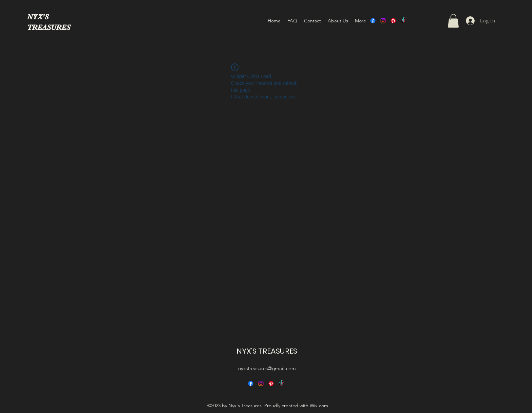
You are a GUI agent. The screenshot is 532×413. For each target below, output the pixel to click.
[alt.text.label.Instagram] (383, 21)
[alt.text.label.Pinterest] (393, 21)
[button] (453, 21)
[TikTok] (403, 21)
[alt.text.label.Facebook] (373, 21)
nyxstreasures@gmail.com (267, 368)
